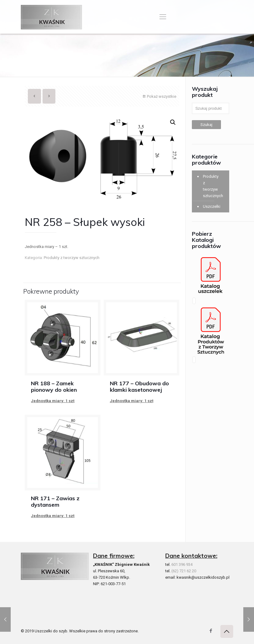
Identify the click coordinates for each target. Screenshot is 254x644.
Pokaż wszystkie (159, 96)
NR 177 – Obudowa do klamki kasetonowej (139, 387)
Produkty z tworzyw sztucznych (72, 258)
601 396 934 (182, 564)
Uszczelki (211, 206)
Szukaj (206, 125)
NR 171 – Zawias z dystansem (55, 501)
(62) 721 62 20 (184, 571)
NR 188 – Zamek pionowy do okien (54, 387)
